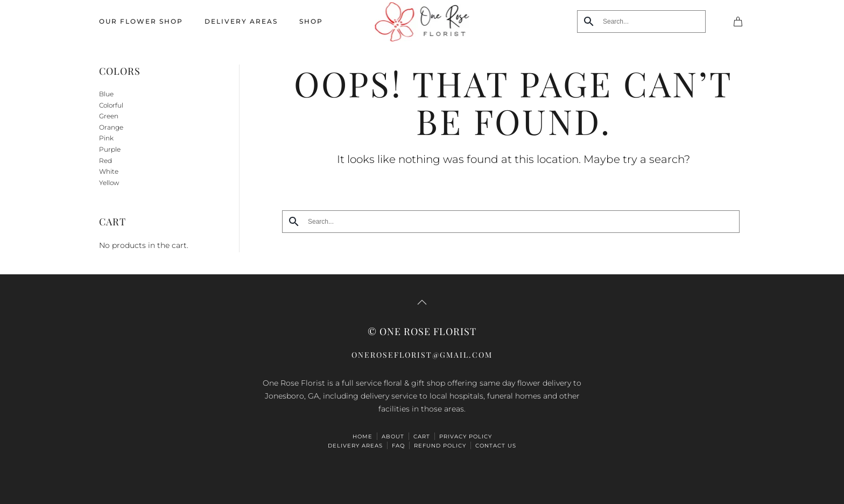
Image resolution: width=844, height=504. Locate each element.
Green (109, 116)
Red (105, 161)
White (109, 171)
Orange (111, 127)
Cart (422, 436)
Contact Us (496, 446)
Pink (106, 138)
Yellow (109, 183)
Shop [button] (311, 21)
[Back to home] (422, 22)
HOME (363, 436)
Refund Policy (440, 446)
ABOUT (393, 436)
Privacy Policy (466, 436)
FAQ (398, 446)
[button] (422, 302)
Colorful (111, 105)
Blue (106, 94)
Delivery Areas (241, 21)
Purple (110, 149)
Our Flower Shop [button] (141, 21)
